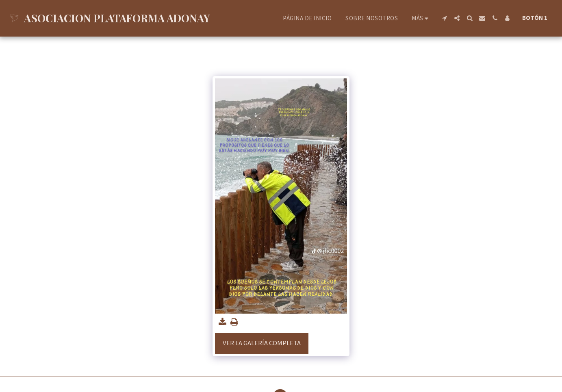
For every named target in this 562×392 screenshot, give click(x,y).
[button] (444, 18)
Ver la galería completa (262, 343)
